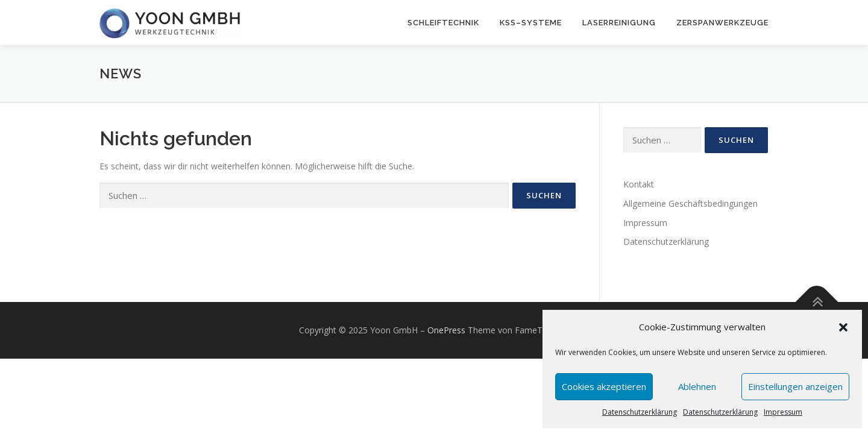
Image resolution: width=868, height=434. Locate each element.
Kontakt (639, 184)
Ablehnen (697, 386)
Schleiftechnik (443, 23)
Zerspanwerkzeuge (722, 23)
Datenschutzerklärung (640, 412)
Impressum (783, 412)
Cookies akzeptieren (604, 386)
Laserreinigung (619, 23)
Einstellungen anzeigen (795, 386)
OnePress (446, 330)
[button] (843, 327)
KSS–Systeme (531, 23)
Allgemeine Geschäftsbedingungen (690, 203)
